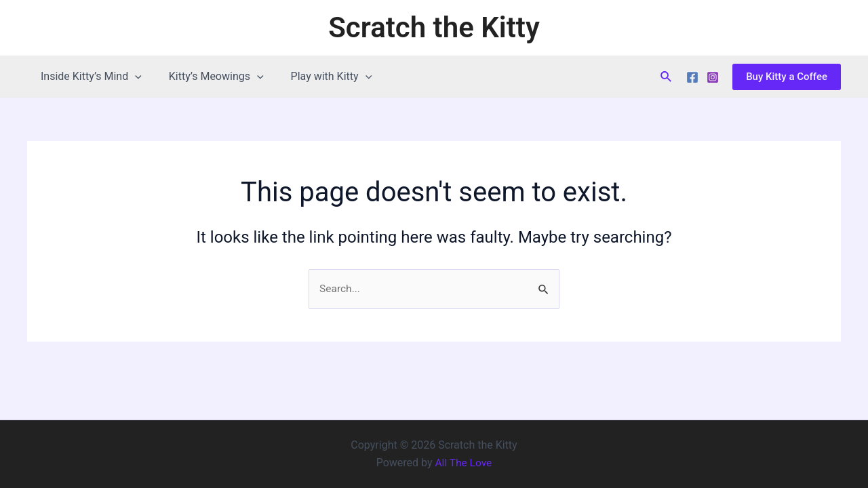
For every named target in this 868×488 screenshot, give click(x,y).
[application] (132, 77)
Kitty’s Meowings (208, 77)
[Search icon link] (667, 77)
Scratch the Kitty (434, 27)
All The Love (463, 463)
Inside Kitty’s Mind (88, 77)
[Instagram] (713, 77)
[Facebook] (692, 77)
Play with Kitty (318, 77)
